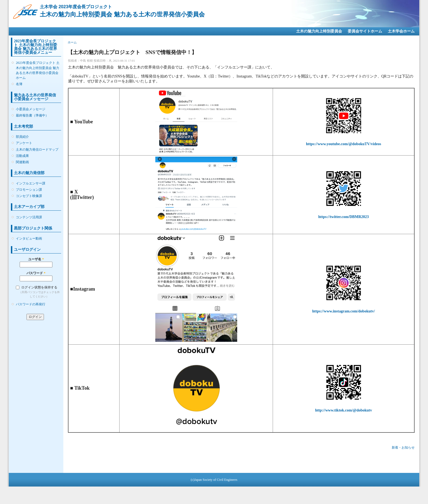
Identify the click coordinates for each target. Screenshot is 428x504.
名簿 (19, 84)
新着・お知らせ (403, 448)
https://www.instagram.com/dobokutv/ (344, 311)
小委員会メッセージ (31, 109)
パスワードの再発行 (31, 304)
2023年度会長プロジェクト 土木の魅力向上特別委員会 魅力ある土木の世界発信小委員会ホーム (38, 70)
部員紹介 (22, 137)
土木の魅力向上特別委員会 (319, 31)
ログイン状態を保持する (39, 287)
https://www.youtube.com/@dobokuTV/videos (344, 144)
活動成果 (22, 156)
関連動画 (22, 162)
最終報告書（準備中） (32, 115)
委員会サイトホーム (365, 31)
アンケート (24, 143)
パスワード (36, 273)
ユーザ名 (36, 259)
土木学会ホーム (401, 31)
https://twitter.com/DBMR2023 (344, 217)
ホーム (72, 42)
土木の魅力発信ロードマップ (37, 150)
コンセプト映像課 (29, 196)
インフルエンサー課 (31, 183)
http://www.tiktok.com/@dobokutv (343, 410)
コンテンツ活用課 (29, 217)
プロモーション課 (29, 190)
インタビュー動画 (29, 238)
